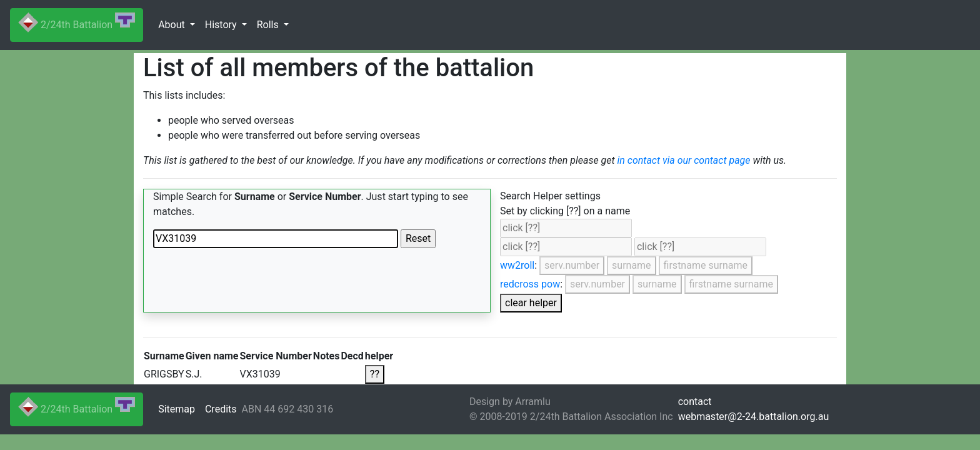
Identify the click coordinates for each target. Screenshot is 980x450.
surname (632, 265)
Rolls (269, 25)
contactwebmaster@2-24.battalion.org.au (754, 409)
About (173, 25)
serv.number (572, 265)
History (222, 25)
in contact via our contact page (684, 160)
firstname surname (706, 265)
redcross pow (530, 284)
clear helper (531, 303)
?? (375, 374)
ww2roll (517, 265)
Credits (221, 409)
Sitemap (177, 409)
